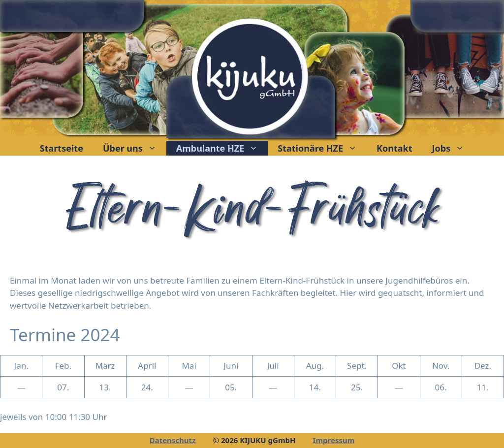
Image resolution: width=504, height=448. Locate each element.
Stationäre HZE (322, 148)
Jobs (453, 148)
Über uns (135, 148)
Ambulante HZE (222, 148)
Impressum (334, 440)
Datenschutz (173, 440)
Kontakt (394, 148)
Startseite (62, 148)
